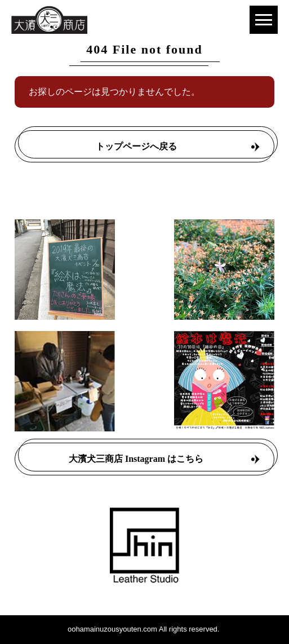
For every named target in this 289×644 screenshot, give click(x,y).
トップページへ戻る (136, 146)
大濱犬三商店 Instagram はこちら (136, 459)
